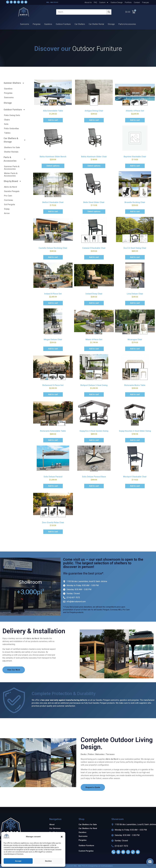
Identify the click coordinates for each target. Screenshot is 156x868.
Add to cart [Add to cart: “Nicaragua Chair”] (135, 349)
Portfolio (128, 2)
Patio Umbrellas (11, 128)
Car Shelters (80, 24)
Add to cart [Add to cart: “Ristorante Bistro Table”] (135, 394)
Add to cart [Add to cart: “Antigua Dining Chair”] (94, 120)
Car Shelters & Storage (15, 140)
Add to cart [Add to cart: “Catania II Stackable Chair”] (94, 257)
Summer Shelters (14, 83)
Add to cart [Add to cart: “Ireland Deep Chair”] (94, 303)
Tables (7, 133)
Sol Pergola (9, 204)
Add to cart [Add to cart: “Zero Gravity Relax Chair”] (53, 532)
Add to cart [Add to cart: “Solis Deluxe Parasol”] (53, 486)
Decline (48, 861)
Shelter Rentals (11, 152)
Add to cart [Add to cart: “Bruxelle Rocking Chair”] (135, 211)
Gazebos (48, 24)
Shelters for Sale (12, 147)
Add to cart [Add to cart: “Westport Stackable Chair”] (135, 486)
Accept (18, 861)
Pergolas (37, 24)
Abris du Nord (10, 187)
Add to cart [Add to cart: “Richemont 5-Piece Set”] (53, 394)
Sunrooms (25, 24)
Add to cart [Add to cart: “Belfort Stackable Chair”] (53, 211)
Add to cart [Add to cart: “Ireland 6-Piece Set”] (53, 303)
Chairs (7, 120)
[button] (62, 837)
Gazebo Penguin (12, 191)
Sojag (7, 209)
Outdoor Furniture (63, 24)
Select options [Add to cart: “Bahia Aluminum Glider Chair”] (94, 166)
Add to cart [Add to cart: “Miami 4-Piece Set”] (94, 349)
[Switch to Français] (146, 2)
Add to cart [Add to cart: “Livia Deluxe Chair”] (135, 303)
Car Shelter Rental (96, 24)
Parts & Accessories (127, 24)
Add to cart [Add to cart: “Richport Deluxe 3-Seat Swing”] (94, 394)
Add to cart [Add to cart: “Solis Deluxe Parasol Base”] (94, 486)
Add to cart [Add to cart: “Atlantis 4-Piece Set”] (135, 120)
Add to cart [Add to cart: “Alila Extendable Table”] (53, 120)
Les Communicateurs (105, 866)
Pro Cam (8, 196)
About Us (88, 2)
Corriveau (8, 200)
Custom (104, 2)
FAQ (95, 2)
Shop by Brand (12, 181)
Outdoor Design (117, 2)
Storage (111, 24)
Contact (137, 2)
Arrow (7, 213)
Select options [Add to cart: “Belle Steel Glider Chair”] (94, 211)
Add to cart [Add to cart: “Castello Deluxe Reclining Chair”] (53, 257)
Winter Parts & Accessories (11, 175)
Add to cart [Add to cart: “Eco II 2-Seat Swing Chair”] (135, 257)
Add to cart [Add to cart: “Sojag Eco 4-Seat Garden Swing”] (94, 440)
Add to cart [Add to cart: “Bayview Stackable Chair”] (135, 166)
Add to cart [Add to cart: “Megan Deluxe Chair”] (53, 349)
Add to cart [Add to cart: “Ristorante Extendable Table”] (53, 440)
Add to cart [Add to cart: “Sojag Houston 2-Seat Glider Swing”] (135, 440)
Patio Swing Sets (12, 115)
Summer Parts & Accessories (12, 168)
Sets (6, 124)
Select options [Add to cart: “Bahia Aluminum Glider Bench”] (53, 166)
